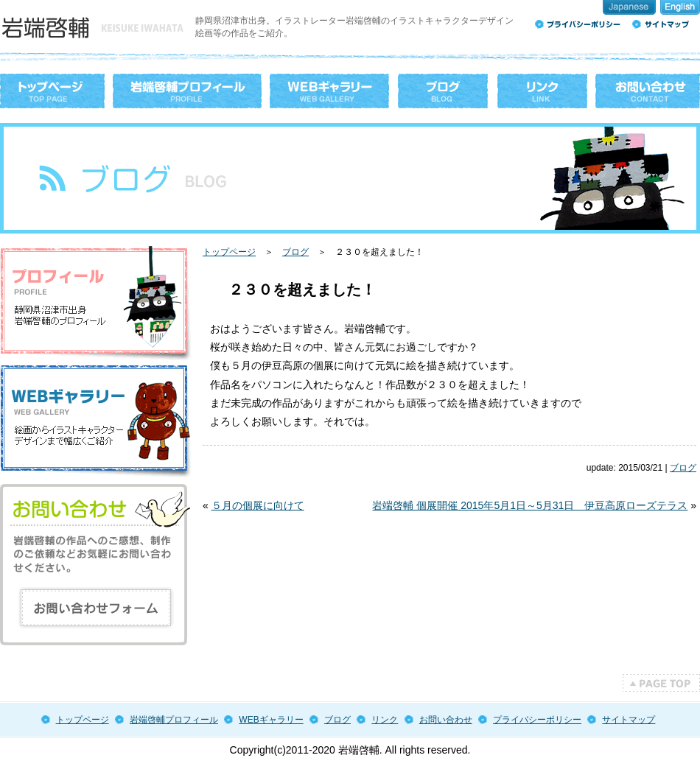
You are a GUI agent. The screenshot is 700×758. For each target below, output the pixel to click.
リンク (385, 720)
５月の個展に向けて (258, 505)
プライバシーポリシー (537, 720)
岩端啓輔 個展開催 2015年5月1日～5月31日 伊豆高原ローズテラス (530, 505)
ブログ (295, 252)
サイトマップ (629, 720)
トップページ (229, 252)
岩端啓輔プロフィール (174, 720)
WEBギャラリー (271, 720)
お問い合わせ (446, 720)
